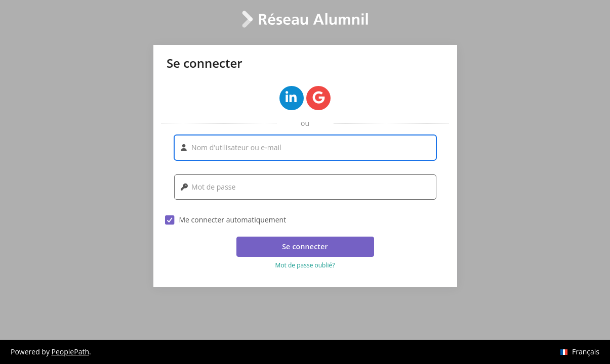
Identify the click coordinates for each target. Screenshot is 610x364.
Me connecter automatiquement (226, 220)
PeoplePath (70, 352)
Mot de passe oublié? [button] (305, 265)
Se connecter (305, 246)
